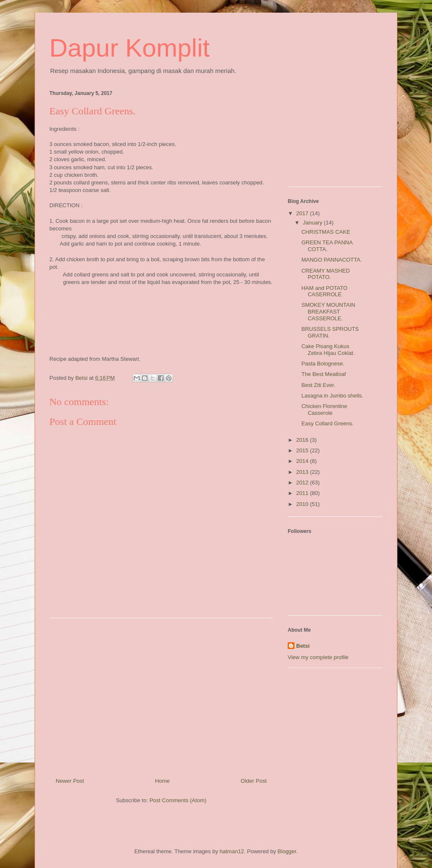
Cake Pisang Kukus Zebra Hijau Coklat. (328, 350)
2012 (303, 483)
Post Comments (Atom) (178, 800)
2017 (303, 213)
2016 (303, 440)
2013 (303, 472)
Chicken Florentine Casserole (324, 410)
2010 (303, 504)
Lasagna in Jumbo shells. (332, 396)
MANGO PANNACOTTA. (331, 260)
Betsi (303, 646)
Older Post (254, 781)
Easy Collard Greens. (327, 423)
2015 (303, 450)
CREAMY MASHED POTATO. (325, 274)
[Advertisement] (161, 695)
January (313, 223)
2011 (303, 493)
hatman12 (232, 851)
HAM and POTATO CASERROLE (324, 291)
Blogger (287, 851)
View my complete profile (318, 657)
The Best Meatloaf (324, 374)
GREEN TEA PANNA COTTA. (327, 246)
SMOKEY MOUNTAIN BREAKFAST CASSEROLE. (328, 311)
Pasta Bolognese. (323, 364)
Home (163, 781)
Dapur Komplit (130, 48)
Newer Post (70, 781)
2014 (303, 461)
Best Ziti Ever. (318, 385)
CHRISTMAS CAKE (326, 232)
